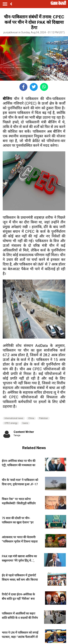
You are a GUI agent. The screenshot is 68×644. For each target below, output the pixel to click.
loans (25, 423)
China (31, 418)
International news (14, 418)
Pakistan (44, 418)
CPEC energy (11, 423)
